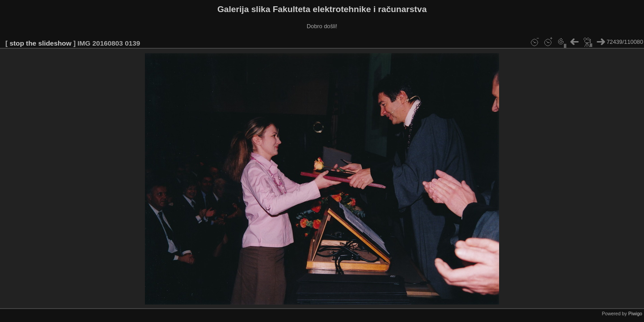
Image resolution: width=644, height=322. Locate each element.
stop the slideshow (40, 43)
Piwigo (635, 314)
